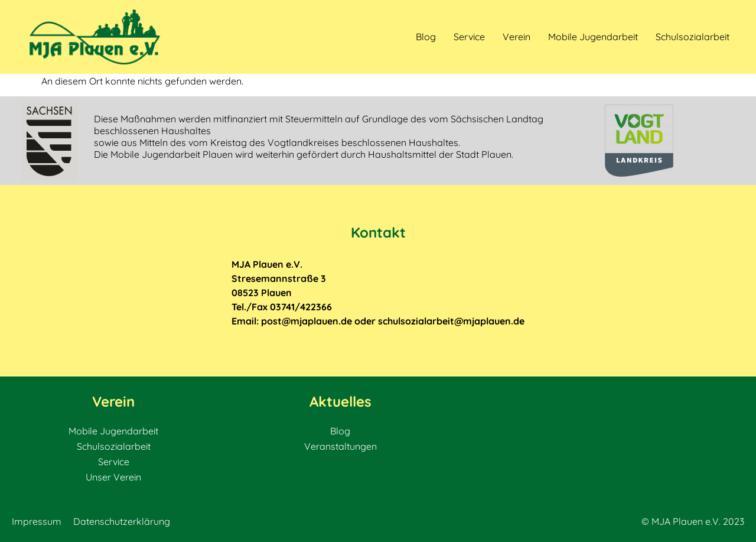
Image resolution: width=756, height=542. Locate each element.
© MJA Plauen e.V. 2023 (693, 521)
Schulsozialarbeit (693, 37)
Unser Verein (113, 477)
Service (469, 37)
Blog (426, 37)
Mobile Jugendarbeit (593, 37)
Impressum (37, 521)
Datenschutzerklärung (122, 521)
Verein (517, 37)
